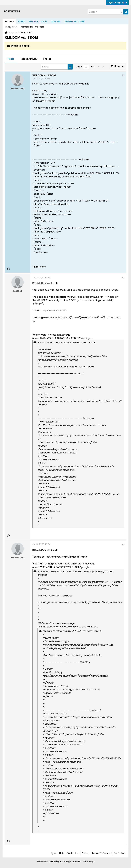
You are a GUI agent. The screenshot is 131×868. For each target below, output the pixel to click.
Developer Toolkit (75, 21)
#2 (123, 278)
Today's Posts (12, 27)
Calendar (40, 27)
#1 (123, 75)
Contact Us (73, 853)
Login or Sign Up (117, 2)
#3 (123, 544)
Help (62, 853)
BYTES (21, 21)
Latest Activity (29, 59)
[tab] (11, 59)
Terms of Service (102, 853)
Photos (47, 59)
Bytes (54, 853)
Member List (27, 27)
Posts (11, 59)
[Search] (106, 12)
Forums (9, 21)
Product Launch (38, 21)
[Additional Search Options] (122, 12)
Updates (56, 21)
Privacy (86, 853)
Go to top (119, 853)
